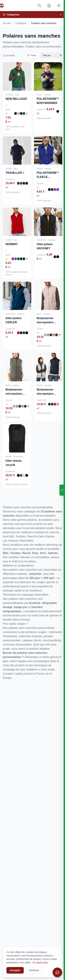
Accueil (7, 23)
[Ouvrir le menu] (59, 6)
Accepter (15, 970)
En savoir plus (40, 963)
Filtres (32, 55)
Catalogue (21, 23)
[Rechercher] (39, 6)
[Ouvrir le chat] (57, 972)
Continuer (34, 970)
